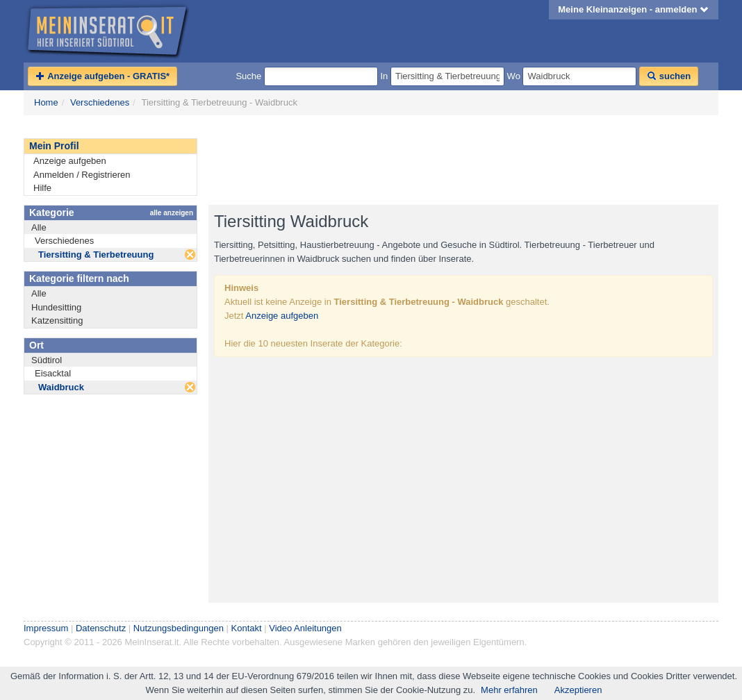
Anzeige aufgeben (70, 161)
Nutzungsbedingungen (179, 628)
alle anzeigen (172, 213)
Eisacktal (53, 373)
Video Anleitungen (305, 628)
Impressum (46, 628)
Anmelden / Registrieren (82, 175)
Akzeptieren (578, 690)
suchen (669, 76)
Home (46, 102)
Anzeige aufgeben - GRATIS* (102, 76)
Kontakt (247, 628)
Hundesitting (56, 307)
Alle (39, 227)
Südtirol (47, 360)
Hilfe (42, 188)
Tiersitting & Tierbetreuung (96, 255)
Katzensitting (57, 320)
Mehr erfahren (509, 690)
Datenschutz (101, 628)
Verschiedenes (100, 102)
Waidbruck (61, 387)
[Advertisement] (461, 160)
